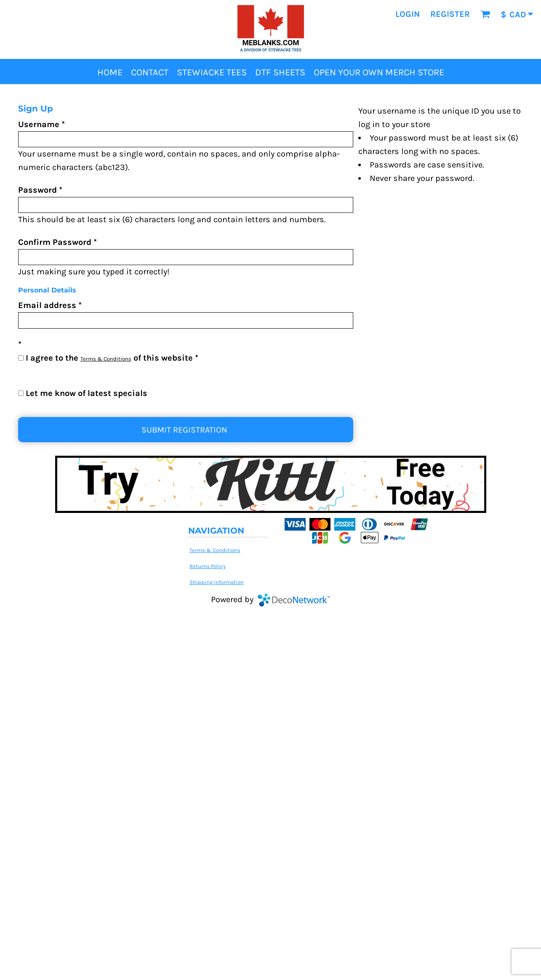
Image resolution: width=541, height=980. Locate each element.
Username (39, 124)
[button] (485, 14)
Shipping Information (217, 582)
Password (37, 190)
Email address (47, 305)
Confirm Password (55, 242)
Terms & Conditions (106, 359)
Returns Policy (208, 566)
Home (25, 92)
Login (408, 14)
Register (450, 14)
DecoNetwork (294, 600)
